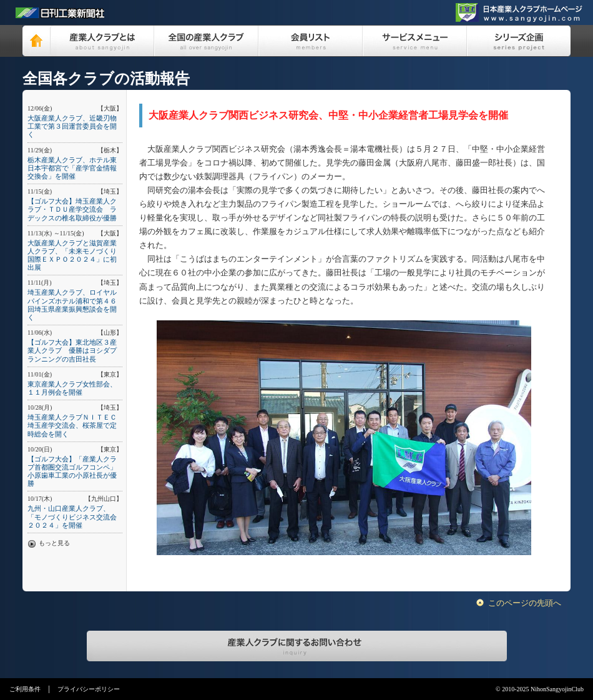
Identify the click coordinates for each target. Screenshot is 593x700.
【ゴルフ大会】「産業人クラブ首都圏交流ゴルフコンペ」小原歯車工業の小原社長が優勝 (72, 471)
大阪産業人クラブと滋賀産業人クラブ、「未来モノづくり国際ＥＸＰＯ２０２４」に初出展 (72, 255)
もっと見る (54, 543)
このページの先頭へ (525, 603)
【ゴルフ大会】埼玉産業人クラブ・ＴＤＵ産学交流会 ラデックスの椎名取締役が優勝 (72, 209)
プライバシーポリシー (89, 689)
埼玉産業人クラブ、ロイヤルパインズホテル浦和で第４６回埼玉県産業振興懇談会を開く (72, 305)
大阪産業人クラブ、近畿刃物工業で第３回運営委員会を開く (72, 126)
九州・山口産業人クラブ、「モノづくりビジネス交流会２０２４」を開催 (72, 516)
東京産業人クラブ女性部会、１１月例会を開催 (72, 388)
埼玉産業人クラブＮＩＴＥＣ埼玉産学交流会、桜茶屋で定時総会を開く (72, 425)
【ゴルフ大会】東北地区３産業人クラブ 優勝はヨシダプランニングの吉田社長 (72, 350)
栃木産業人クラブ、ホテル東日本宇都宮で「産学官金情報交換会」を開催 (72, 168)
